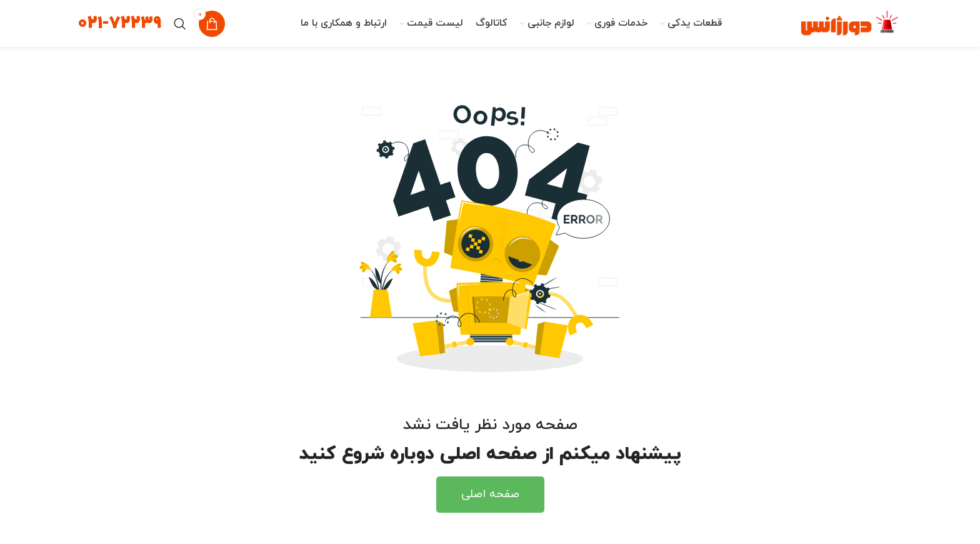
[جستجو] (180, 24)
